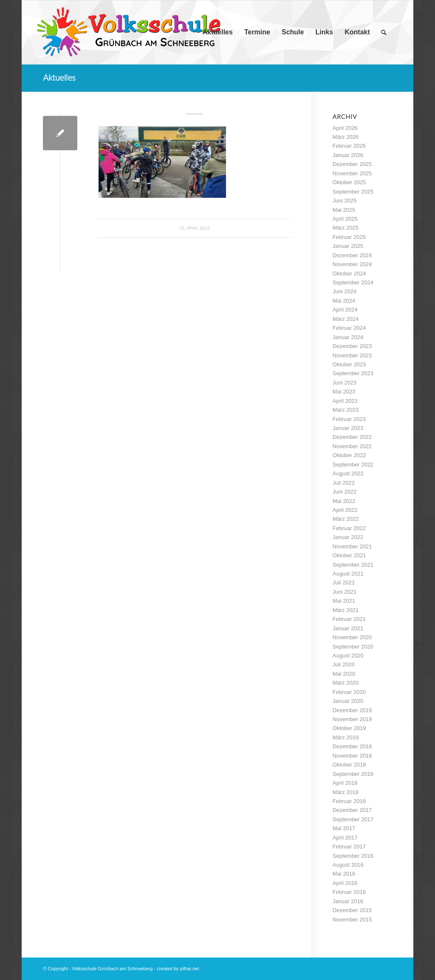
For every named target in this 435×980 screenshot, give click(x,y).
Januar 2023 (348, 428)
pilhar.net (190, 969)
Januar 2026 (348, 155)
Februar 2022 (349, 528)
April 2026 (345, 128)
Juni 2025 (345, 201)
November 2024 (352, 264)
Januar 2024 (348, 337)
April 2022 (345, 510)
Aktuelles (59, 77)
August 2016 (348, 865)
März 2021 (346, 610)
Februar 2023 (349, 419)
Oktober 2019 (349, 728)
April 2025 (345, 219)
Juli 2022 (344, 483)
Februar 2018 (349, 801)
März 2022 (346, 519)
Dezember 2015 (352, 910)
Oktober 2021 (349, 555)
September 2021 (353, 565)
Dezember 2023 (352, 346)
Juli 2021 (344, 583)
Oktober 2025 (349, 182)
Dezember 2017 (352, 810)
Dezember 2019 (352, 710)
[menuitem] (218, 32)
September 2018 (353, 774)
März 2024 (346, 319)
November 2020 (352, 637)
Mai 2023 (344, 392)
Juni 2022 (345, 492)
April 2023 (345, 401)
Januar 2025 (348, 246)
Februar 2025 (349, 237)
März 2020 (346, 683)
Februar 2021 (349, 619)
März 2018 (346, 792)
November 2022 (352, 446)
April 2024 (345, 310)
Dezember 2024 (352, 255)
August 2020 (348, 656)
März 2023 (346, 410)
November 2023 (352, 355)
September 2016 (353, 856)
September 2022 (353, 465)
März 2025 (346, 228)
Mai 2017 (344, 828)
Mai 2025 (344, 210)
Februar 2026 (349, 146)
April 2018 (345, 783)
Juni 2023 (345, 383)
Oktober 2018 (349, 765)
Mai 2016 (344, 874)
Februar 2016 (349, 892)
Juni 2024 (345, 291)
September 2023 (353, 373)
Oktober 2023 (349, 364)
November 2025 (352, 173)
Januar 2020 (348, 701)
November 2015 (352, 920)
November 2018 (352, 756)
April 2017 (345, 838)
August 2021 (348, 574)
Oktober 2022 (349, 455)
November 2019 (352, 719)
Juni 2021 (345, 592)
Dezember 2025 (352, 164)
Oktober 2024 (349, 274)
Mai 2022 (344, 501)
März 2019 (346, 737)
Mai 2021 (344, 601)
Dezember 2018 (352, 746)
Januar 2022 (348, 537)
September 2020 (353, 647)
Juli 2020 (344, 664)
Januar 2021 (348, 628)
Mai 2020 (344, 674)
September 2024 (353, 282)
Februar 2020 (349, 692)
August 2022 (348, 473)
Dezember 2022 (352, 437)
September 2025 (353, 192)
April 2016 (345, 883)
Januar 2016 (348, 901)
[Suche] (384, 32)
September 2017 (353, 819)
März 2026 (346, 137)
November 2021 (352, 546)
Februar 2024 (349, 328)
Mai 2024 (344, 301)
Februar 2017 (349, 847)
